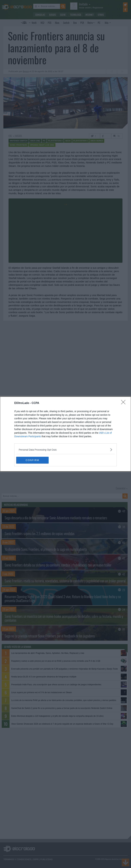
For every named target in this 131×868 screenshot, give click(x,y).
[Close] (124, 403)
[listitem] (65, 450)
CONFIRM (32, 460)
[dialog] (65, 434)
